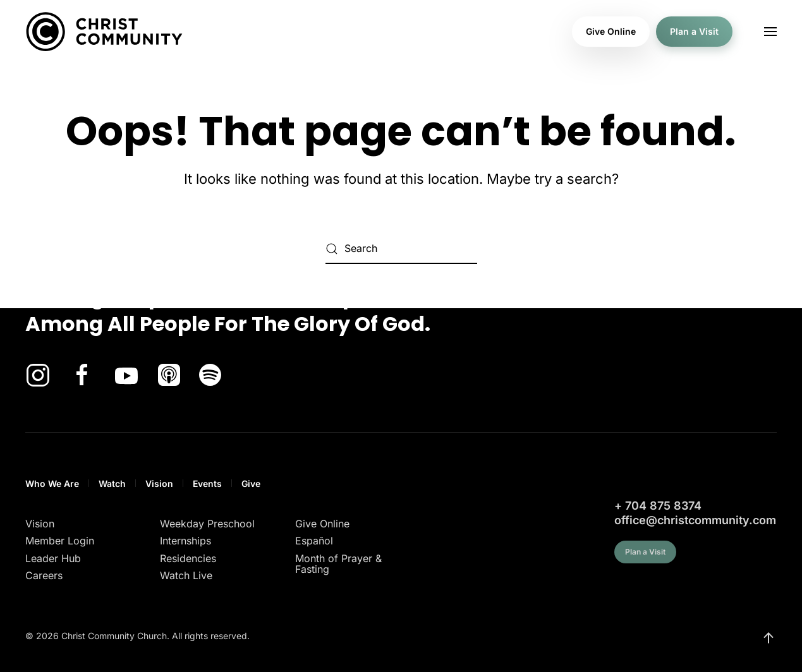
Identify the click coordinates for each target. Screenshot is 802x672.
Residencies (188, 558)
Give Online (611, 31)
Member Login (60, 541)
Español (314, 541)
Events (207, 483)
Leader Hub (53, 558)
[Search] (401, 249)
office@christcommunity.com (695, 520)
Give (251, 483)
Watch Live (186, 575)
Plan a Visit (694, 31)
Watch (112, 483)
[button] (770, 32)
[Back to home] (104, 32)
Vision (159, 483)
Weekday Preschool (207, 524)
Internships (185, 541)
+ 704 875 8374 (658, 506)
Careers (44, 575)
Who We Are (52, 483)
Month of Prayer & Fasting (338, 564)
